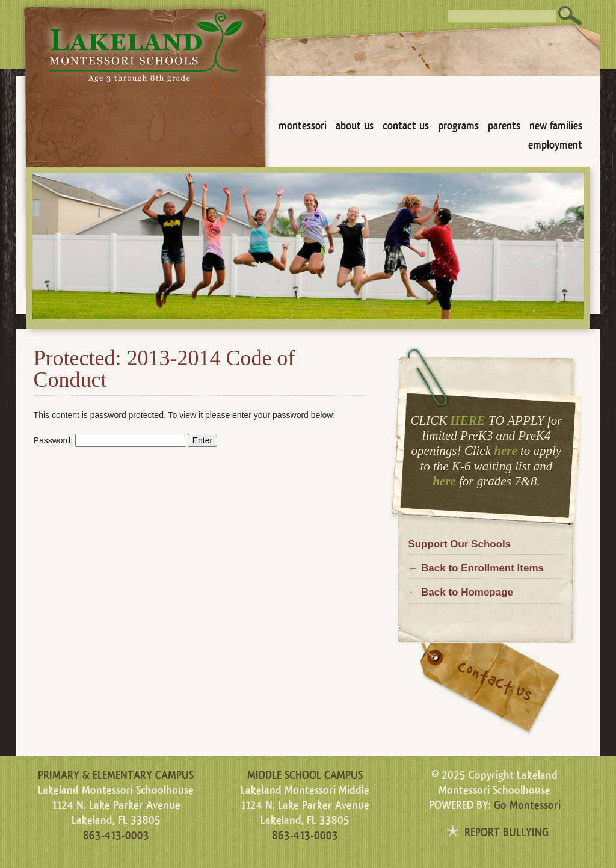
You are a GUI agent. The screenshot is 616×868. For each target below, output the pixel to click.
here (506, 451)
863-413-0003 (116, 836)
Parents (504, 126)
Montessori (303, 126)
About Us (355, 126)
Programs (458, 126)
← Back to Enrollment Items (476, 568)
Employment (555, 145)
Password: (109, 440)
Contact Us (406, 126)
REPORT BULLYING (507, 833)
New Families (556, 126)
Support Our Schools (459, 544)
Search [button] (570, 16)
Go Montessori (527, 805)
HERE (467, 420)
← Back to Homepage (460, 592)
